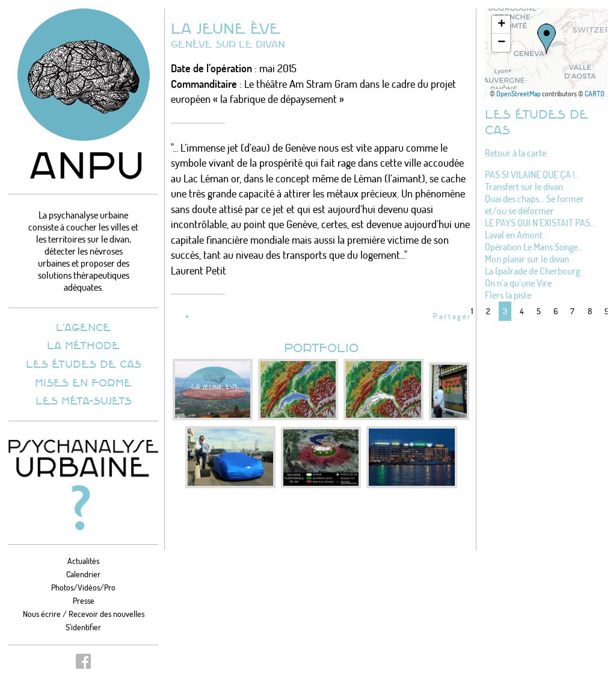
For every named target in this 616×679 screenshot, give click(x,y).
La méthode (83, 345)
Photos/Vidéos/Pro (83, 587)
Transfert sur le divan (524, 187)
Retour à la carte (516, 153)
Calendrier (83, 574)
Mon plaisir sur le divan (527, 259)
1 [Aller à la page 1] (472, 311)
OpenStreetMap (519, 94)
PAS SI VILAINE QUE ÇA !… (532, 175)
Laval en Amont (514, 235)
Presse (84, 600)
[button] (547, 39)
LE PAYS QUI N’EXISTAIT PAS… (540, 223)
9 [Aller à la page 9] (607, 311)
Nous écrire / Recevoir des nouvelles (84, 614)
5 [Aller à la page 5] (539, 311)
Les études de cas (84, 364)
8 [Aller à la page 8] (590, 311)
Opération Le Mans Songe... (534, 247)
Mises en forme (83, 382)
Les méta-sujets (84, 400)
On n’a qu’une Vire (518, 283)
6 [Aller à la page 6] (556, 311)
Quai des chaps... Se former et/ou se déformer (534, 205)
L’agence (83, 327)
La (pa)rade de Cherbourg (532, 271)
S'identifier (83, 627)
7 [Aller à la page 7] (572, 311)
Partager (452, 316)
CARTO (595, 94)
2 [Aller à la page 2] (488, 311)
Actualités (83, 561)
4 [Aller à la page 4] (522, 311)
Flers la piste (508, 295)
